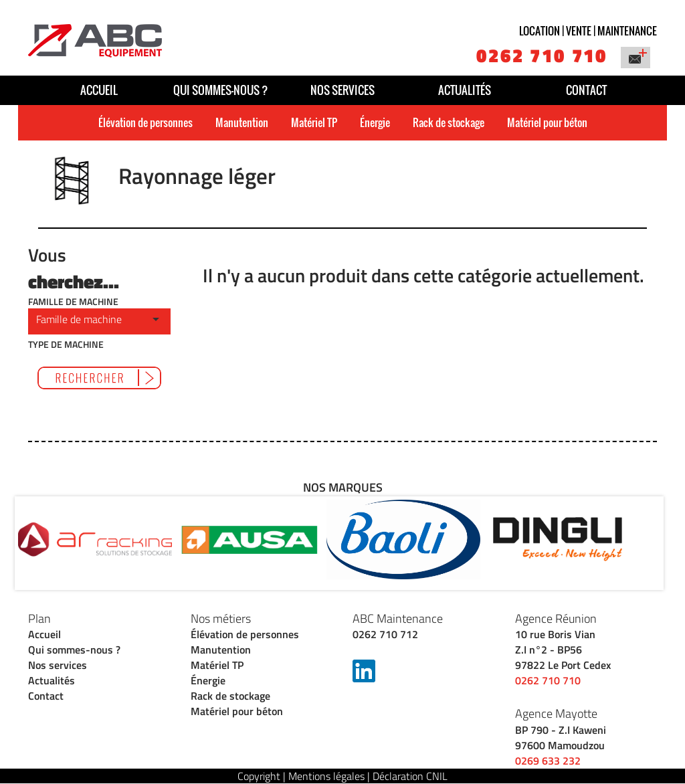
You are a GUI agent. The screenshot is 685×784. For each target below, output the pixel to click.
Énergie (375, 122)
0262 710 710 (542, 55)
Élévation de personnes (145, 122)
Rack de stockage (449, 122)
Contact (586, 90)
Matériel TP (314, 122)
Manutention (242, 122)
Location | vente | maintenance (588, 31)
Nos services (342, 90)
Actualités (465, 90)
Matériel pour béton (547, 122)
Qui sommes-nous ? (221, 90)
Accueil (99, 90)
